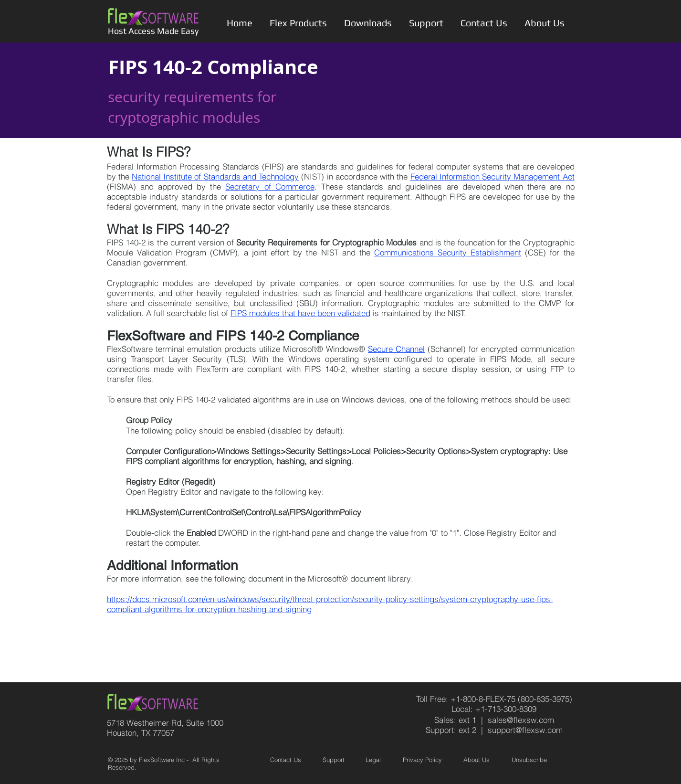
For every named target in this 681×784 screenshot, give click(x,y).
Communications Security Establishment (448, 252)
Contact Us (286, 760)
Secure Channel (396, 349)
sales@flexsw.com (521, 720)
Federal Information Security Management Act (492, 176)
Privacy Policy (422, 760)
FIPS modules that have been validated (300, 313)
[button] (298, 23)
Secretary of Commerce (270, 186)
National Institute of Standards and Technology (215, 176)
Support (334, 760)
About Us (477, 760)
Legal (373, 760)
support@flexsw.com (525, 730)
